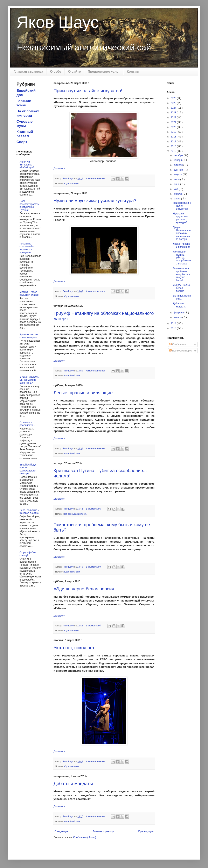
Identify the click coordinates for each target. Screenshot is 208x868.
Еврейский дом (72, 376)
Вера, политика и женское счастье (29, 512)
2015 (174, 151)
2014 (174, 323)
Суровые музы (72, 184)
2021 (174, 122)
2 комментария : (94, 567)
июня (177, 184)
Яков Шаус (58, 22)
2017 (174, 142)
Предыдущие (146, 831)
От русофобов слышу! (28, 554)
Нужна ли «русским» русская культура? (95, 201)
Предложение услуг (104, 72)
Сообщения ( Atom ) (85, 837)
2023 (174, 113)
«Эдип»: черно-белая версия (84, 589)
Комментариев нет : (96, 178)
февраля (179, 313)
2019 (174, 132)
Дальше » (59, 169)
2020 (174, 127)
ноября (178, 160)
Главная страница (28, 72)
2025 (174, 103)
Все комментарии (181, 351)
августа (178, 175)
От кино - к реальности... (27, 424)
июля (177, 179)
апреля (178, 194)
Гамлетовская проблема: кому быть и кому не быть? (181, 274)
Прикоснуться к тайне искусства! (88, 91)
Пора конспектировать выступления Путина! (29, 205)
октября (178, 165)
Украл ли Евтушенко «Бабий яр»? (27, 165)
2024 (174, 108)
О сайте (74, 72)
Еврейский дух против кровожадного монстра (28, 469)
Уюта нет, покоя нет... (76, 648)
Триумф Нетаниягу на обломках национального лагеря (182, 233)
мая (176, 189)
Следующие (61, 831)
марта (177, 199)
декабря (179, 155)
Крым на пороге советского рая (29, 336)
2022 (174, 118)
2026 (174, 98)
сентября (179, 170)
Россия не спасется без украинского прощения (27, 248)
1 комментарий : (94, 509)
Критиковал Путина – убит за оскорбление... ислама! (182, 258)
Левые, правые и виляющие (83, 393)
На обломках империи (76, 514)
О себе (56, 72)
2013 (174, 328)
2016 (174, 146)
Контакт (133, 72)
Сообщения (177, 344)
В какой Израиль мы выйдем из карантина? (29, 380)
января (178, 317)
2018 (174, 137)
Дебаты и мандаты (73, 784)
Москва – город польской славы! (29, 293)
